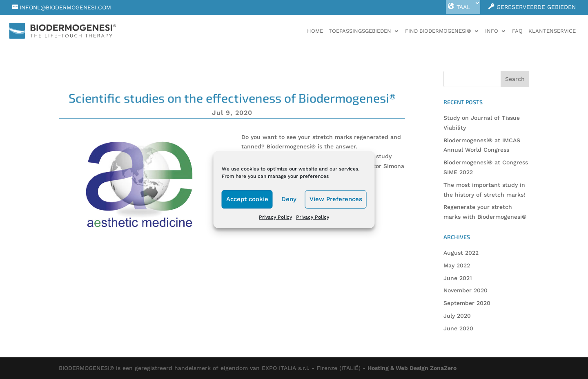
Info (492, 31)
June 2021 (458, 278)
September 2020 (467, 303)
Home (315, 31)
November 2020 (465, 290)
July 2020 (457, 316)
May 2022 (457, 265)
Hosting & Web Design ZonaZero (412, 368)
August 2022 (461, 253)
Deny (289, 199)
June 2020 (458, 328)
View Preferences (336, 199)
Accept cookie (247, 199)
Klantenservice (552, 31)
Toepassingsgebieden (360, 31)
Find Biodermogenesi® (438, 31)
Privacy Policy (275, 217)
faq (517, 31)
